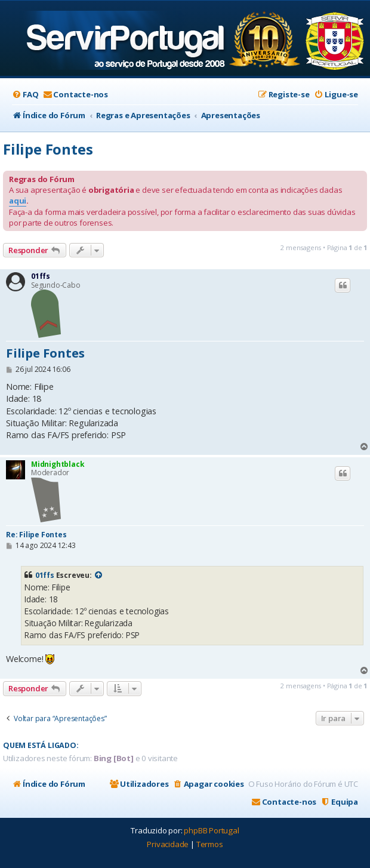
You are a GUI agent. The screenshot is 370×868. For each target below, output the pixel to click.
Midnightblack (58, 464)
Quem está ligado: (41, 745)
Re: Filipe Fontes (36, 535)
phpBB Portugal (211, 830)
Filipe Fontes (48, 149)
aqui (18, 201)
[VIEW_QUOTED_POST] (99, 575)
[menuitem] (25, 95)
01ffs (41, 276)
